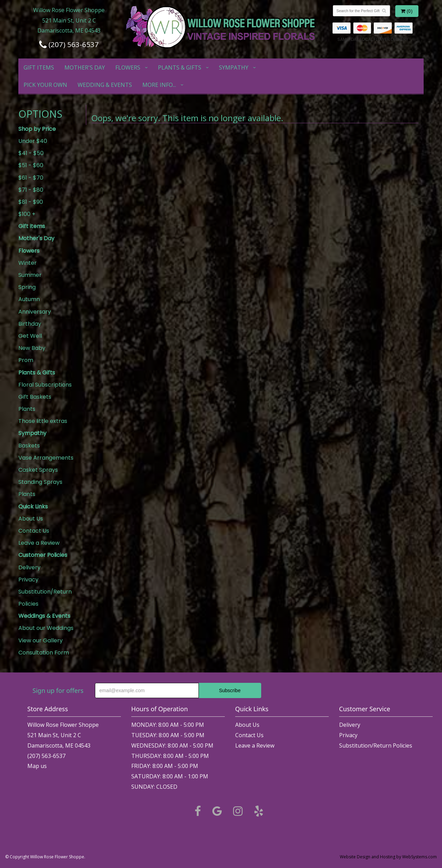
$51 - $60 (31, 165)
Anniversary (35, 312)
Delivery (29, 567)
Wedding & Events (105, 85)
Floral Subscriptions (45, 385)
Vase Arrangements (46, 458)
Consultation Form (44, 653)
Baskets (29, 446)
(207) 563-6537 (69, 44)
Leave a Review (39, 543)
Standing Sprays (40, 482)
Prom (26, 360)
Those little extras (43, 421)
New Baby (32, 348)
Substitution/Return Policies (45, 598)
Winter (28, 263)
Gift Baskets (35, 397)
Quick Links (33, 507)
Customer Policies (43, 555)
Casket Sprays (38, 470)
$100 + (27, 214)
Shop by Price (37, 129)
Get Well (30, 336)
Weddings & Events (44, 616)
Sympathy (234, 67)
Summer (30, 275)
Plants (27, 409)
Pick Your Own (45, 85)
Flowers (128, 67)
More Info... (159, 85)
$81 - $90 (31, 202)
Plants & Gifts (180, 67)
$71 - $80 (31, 190)
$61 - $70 (31, 178)
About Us (31, 519)
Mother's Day (85, 67)
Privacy (28, 580)
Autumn (29, 299)
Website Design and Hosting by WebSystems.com (388, 857)
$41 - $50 (31, 153)
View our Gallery (41, 640)
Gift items (39, 67)
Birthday (30, 324)
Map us (37, 766)
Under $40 (33, 141)
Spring (27, 287)
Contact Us (34, 531)
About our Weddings (46, 628)
